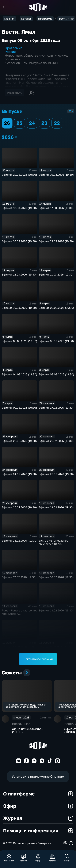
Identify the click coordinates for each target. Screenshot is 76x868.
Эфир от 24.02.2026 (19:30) (19, 474)
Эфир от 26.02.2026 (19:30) (19, 441)
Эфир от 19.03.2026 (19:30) (56, 175)
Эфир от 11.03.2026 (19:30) (56, 274)
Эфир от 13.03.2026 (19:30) (56, 241)
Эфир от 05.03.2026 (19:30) (56, 341)
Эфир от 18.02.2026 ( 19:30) (20, 541)
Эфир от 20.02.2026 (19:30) (19, 507)
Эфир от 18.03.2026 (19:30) (19, 208)
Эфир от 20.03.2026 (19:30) (19, 175)
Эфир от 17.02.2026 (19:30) (19, 577)
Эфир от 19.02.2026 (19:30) (56, 507)
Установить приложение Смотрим (38, 776)
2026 (16, 137)
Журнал (38, 818)
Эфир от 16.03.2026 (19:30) (19, 241)
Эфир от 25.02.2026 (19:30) (56, 441)
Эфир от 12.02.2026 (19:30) (19, 647)
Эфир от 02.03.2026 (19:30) (19, 408)
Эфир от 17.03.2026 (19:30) (56, 208)
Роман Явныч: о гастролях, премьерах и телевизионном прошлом (19, 614)
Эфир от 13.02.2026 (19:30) (56, 610)
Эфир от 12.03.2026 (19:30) (19, 274)
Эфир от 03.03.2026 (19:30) (56, 374)
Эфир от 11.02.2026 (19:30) (56, 647)
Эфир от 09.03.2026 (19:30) (56, 308)
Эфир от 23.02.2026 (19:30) (56, 474)
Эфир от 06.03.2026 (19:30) (19, 341)
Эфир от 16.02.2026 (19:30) (56, 577)
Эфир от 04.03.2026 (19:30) (19, 374)
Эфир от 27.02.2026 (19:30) (56, 408)
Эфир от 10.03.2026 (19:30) (19, 308)
